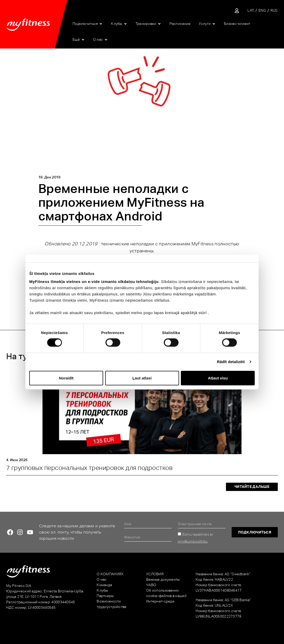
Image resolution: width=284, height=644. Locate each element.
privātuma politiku (193, 541)
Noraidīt (66, 378)
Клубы (102, 590)
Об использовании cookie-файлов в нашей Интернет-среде (166, 596)
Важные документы (163, 579)
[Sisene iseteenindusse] (237, 11)
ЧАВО (151, 585)
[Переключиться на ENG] (262, 11)
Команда (104, 585)
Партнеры (105, 596)
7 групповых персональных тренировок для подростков (89, 468)
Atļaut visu (218, 378)
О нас (102, 579)
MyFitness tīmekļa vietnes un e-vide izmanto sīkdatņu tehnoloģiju (94, 282)
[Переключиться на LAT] (251, 11)
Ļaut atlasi (142, 378)
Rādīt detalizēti (231, 362)
